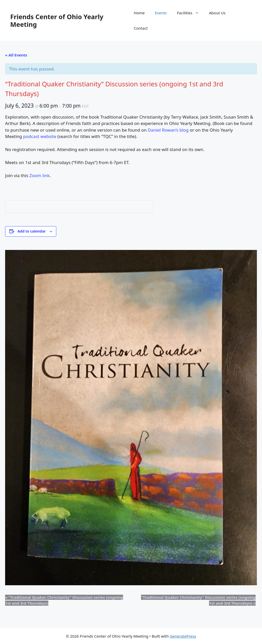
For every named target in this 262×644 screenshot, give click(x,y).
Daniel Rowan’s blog (168, 130)
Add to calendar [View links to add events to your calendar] (31, 231)
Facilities (190, 13)
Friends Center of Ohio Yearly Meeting (57, 20)
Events (161, 13)
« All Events (16, 55)
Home (139, 13)
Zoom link (40, 175)
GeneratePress (183, 636)
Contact (141, 28)
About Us (217, 13)
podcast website (40, 136)
